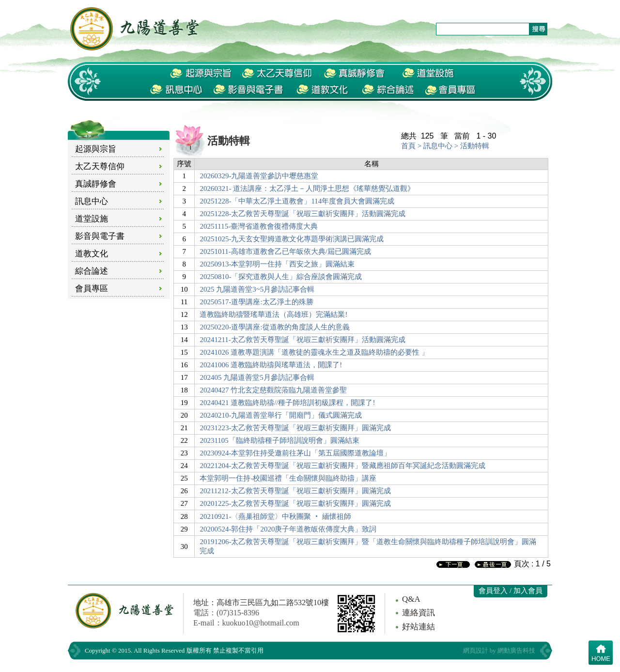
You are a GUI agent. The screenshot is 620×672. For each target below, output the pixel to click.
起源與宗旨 (96, 149)
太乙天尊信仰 (100, 166)
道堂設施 (92, 219)
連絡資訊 (418, 613)
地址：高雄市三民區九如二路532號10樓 (261, 602)
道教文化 (92, 254)
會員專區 (92, 289)
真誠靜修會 (96, 184)
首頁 (408, 146)
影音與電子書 (100, 236)
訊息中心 (92, 201)
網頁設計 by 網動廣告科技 (499, 650)
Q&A (411, 599)
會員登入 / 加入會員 (511, 591)
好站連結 (418, 627)
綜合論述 (92, 271)
